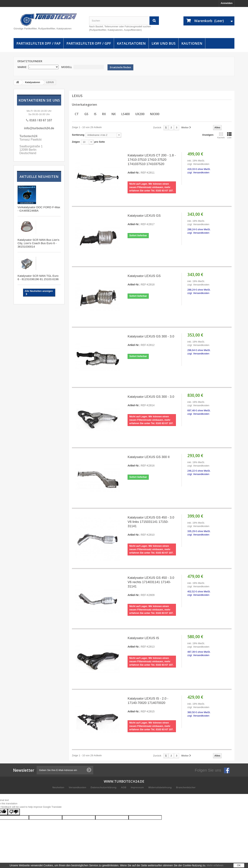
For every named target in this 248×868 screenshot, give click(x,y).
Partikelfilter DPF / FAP (39, 43)
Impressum (138, 787)
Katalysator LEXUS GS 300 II (152, 462)
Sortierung (78, 135)
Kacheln (221, 135)
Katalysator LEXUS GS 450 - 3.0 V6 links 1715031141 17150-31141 (152, 526)
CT (77, 114)
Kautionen (192, 43)
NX (114, 114)
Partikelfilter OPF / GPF (89, 43)
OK (239, 865)
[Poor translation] (14, 812)
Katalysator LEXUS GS (152, 220)
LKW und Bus (164, 43)
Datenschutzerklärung (104, 787)
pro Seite (99, 142)
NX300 (155, 114)
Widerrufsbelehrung (160, 787)
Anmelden (227, 3)
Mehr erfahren (215, 865)
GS (86, 114)
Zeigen (76, 142)
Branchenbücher (186, 787)
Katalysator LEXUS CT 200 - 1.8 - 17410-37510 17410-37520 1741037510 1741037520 (152, 164)
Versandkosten (78, 787)
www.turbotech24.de (124, 781)
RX (104, 114)
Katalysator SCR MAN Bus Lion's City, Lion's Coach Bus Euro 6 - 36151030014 (38, 243)
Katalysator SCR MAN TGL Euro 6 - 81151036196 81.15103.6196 (38, 277)
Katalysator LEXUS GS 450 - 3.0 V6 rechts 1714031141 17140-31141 (152, 587)
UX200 (140, 114)
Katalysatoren (131, 43)
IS (95, 114)
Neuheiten (59, 787)
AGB (124, 787)
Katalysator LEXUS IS (152, 643)
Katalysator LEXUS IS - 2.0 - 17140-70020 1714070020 (152, 705)
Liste (229, 135)
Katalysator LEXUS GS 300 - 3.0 (152, 341)
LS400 (126, 114)
